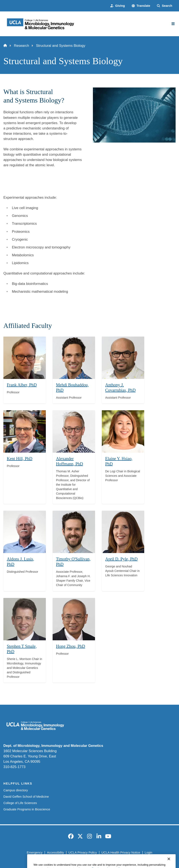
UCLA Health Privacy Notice (121, 853)
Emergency (35, 853)
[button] (141, 6)
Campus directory (16, 790)
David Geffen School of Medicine (26, 797)
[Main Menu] (173, 24)
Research (21, 46)
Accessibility (55, 853)
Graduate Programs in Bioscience (27, 809)
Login (148, 853)
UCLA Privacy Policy (83, 853)
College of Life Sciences (20, 803)
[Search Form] (165, 6)
